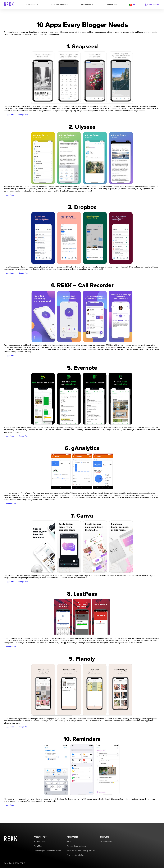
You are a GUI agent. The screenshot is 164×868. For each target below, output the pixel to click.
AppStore (10, 115)
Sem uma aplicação (59, 5)
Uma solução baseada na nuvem (48, 851)
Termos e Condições (76, 855)
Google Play (23, 115)
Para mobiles (39, 841)
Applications (31, 5)
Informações (86, 5)
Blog (69, 841)
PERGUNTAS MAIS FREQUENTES (81, 851)
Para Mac (38, 846)
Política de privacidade (76, 846)
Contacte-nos (111, 5)
